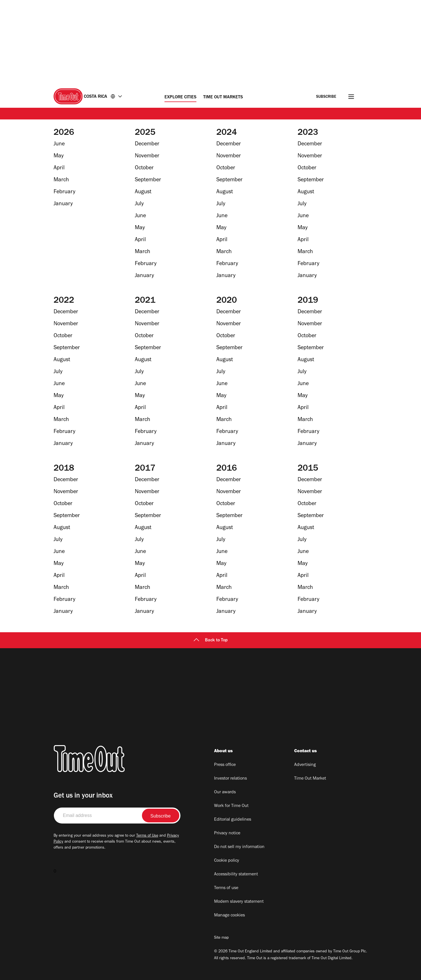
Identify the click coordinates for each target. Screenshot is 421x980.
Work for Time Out (231, 806)
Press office (225, 765)
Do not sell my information (239, 847)
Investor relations (230, 779)
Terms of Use (147, 836)
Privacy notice (227, 833)
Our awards (225, 792)
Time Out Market (310, 779)
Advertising (305, 765)
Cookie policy (227, 861)
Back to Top (211, 641)
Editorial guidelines (233, 820)
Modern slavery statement (239, 902)
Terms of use (226, 888)
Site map (221, 938)
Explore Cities (180, 97)
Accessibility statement (236, 875)
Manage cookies (229, 916)
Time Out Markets (223, 97)
